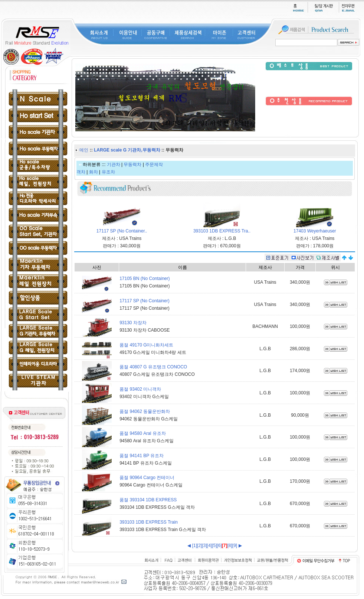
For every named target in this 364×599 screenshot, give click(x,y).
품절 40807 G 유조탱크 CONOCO (153, 367)
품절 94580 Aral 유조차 (143, 433)
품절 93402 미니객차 (140, 389)
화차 (94, 172)
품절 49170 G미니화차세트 (146, 345)
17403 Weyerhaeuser (315, 231)
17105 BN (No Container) (145, 279)
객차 (81, 172)
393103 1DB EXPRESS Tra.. (222, 231)
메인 (84, 150)
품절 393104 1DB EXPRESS (148, 500)
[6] (219, 546)
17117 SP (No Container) (145, 301)
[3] (204, 546)
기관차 (114, 165)
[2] (199, 546)
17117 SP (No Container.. (122, 231)
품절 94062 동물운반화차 (145, 411)
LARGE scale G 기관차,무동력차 (127, 150)
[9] (235, 546)
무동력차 (132, 165)
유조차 (108, 172)
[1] (195, 546)
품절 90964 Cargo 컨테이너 (147, 478)
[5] (214, 546)
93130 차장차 (133, 323)
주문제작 (154, 165)
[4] (209, 546)
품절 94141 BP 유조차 (142, 456)
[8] (230, 546)
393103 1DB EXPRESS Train (149, 522)
